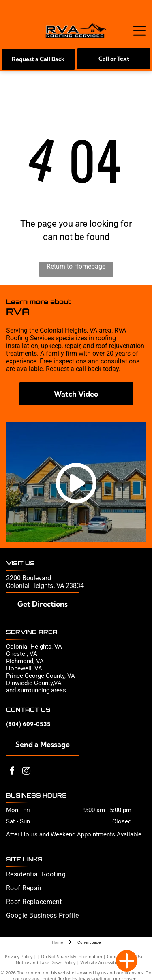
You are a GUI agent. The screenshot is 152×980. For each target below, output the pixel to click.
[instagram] (26, 772)
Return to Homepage (76, 266)
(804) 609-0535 (28, 724)
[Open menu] (139, 31)
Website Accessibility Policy (108, 962)
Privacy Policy (19, 956)
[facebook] (12, 772)
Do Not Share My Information (72, 956)
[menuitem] (75, 877)
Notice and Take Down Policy (46, 962)
